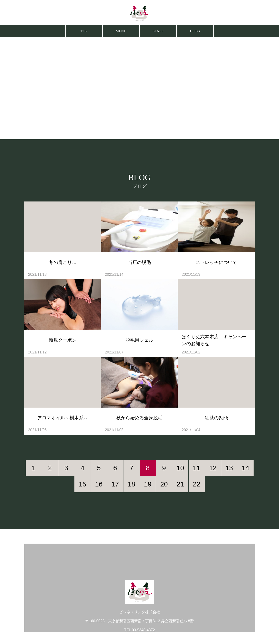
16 (99, 484)
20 (164, 484)
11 (196, 468)
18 (131, 484)
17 (115, 484)
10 (180, 468)
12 (213, 468)
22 (196, 484)
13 (229, 468)
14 (245, 468)
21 (180, 484)
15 (83, 484)
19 (148, 484)
